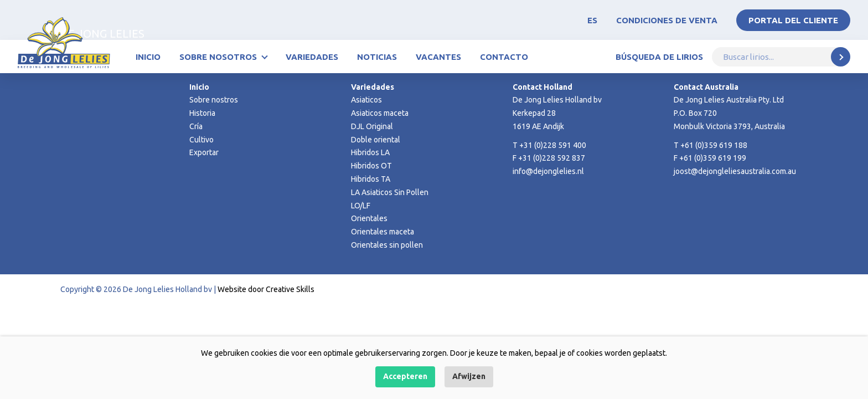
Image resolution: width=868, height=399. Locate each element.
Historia (202, 113)
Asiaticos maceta (380, 113)
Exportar (204, 152)
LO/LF (361, 206)
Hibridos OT (371, 166)
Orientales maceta (383, 232)
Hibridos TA (371, 179)
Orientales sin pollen (387, 245)
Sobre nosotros (218, 57)
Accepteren (405, 376)
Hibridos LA (370, 152)
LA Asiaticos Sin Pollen (390, 192)
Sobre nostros (214, 100)
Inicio (148, 57)
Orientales (369, 218)
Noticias (377, 57)
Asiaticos (366, 100)
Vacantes (438, 57)
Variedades (312, 57)
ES (592, 20)
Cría (196, 126)
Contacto (504, 57)
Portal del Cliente (793, 20)
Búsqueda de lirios (659, 57)
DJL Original (372, 126)
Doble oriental (376, 140)
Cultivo (201, 140)
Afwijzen (469, 376)
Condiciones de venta (667, 20)
